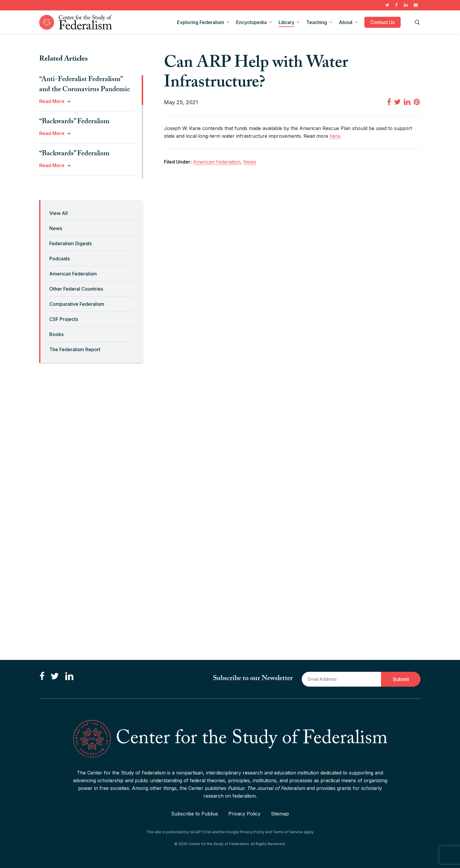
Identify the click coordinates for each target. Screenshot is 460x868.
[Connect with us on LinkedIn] (69, 677)
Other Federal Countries (76, 289)
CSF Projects (64, 319)
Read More (52, 101)
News (56, 228)
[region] (91, 127)
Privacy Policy (244, 814)
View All (59, 213)
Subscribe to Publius (195, 814)
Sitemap (280, 814)
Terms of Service (288, 832)
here (335, 136)
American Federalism (73, 274)
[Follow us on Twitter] (55, 677)
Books (56, 334)
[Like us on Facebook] (42, 677)
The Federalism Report (75, 349)
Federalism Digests (71, 243)
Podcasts (60, 259)
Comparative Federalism (77, 304)
